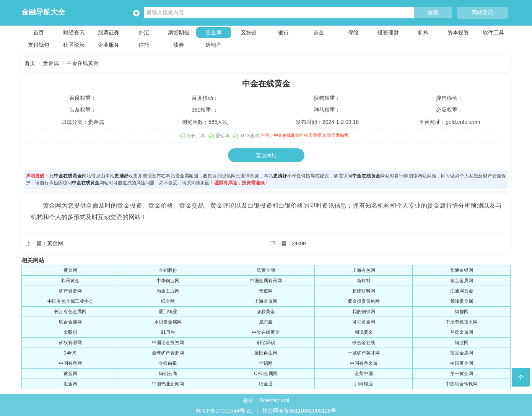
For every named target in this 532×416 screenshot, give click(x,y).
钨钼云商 (168, 372)
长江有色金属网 (70, 310)
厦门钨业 (168, 310)
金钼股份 (168, 269)
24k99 (299, 242)
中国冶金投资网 (168, 341)
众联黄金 (266, 310)
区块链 (249, 32)
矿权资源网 (70, 341)
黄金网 (55, 242)
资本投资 (458, 32)
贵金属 (213, 32)
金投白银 (168, 362)
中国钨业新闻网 (168, 383)
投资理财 (388, 32)
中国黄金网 (462, 362)
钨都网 (462, 310)
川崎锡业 (364, 383)
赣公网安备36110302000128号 (299, 409)
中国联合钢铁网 (462, 383)
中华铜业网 (168, 279)
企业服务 (109, 44)
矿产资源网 (70, 290)
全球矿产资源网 (168, 352)
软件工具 (493, 32)
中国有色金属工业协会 (70, 300)
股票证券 (109, 32)
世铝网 (266, 362)
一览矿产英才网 (364, 352)
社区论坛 (74, 44)
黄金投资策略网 (364, 300)
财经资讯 (74, 32)
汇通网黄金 (462, 290)
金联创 (70, 331)
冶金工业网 (168, 290)
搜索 (433, 13)
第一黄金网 (462, 372)
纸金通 (266, 383)
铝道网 (266, 290)
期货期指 (179, 32)
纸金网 (168, 300)
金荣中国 (364, 372)
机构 (423, 32)
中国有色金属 (364, 362)
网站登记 (482, 13)
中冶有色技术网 (462, 321)
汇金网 (70, 383)
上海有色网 (364, 269)
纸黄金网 (266, 269)
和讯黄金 (70, 279)
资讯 (328, 204)
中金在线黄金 (83, 63)
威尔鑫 (266, 321)
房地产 (213, 44)
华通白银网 (462, 269)
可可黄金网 (364, 321)
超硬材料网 (364, 290)
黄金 (49, 204)
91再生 (168, 331)
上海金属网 (266, 300)
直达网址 (266, 154)
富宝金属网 (462, 279)
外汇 (144, 32)
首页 (39, 32)
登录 (248, 399)
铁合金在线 (364, 341)
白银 (254, 204)
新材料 (364, 279)
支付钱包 (39, 44)
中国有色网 (70, 362)
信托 (144, 44)
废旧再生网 (266, 352)
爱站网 (348, 135)
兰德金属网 (462, 331)
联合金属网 (70, 321)
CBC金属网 (266, 372)
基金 (319, 32)
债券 (179, 44)
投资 (136, 204)
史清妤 (121, 175)
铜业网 (462, 341)
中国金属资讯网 (266, 279)
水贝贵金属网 (168, 321)
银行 (283, 32)
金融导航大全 (43, 12)
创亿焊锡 (266, 341)
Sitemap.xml (274, 399)
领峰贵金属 (462, 300)
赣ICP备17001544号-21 (224, 409)
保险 (353, 32)
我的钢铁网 (364, 310)
